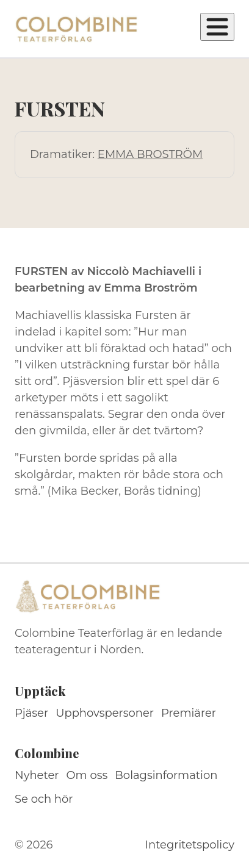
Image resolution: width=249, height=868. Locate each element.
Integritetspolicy (190, 845)
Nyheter (37, 775)
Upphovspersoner (105, 713)
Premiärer (189, 713)
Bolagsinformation (166, 775)
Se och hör (44, 799)
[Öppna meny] (217, 27)
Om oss (87, 775)
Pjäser (31, 713)
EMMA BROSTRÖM (150, 154)
